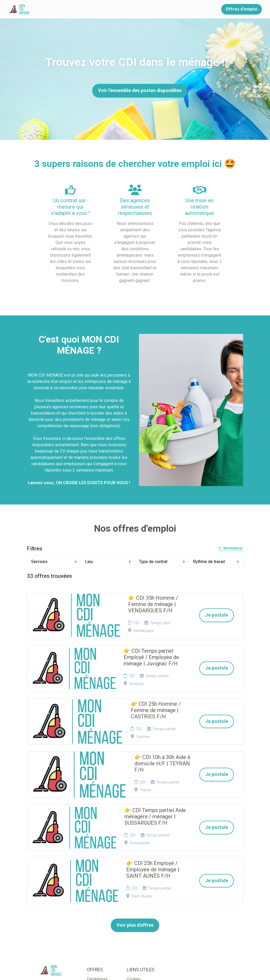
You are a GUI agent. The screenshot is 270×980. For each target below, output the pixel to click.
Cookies (134, 895)
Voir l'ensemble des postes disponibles (140, 90)
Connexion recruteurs (136, 910)
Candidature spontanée (97, 897)
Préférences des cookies (137, 920)
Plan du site (137, 902)
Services (54, 562)
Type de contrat (162, 562)
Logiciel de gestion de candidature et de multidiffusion (135, 971)
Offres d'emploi (242, 9)
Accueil (50, 9)
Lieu (108, 562)
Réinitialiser (231, 548)
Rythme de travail (216, 562)
